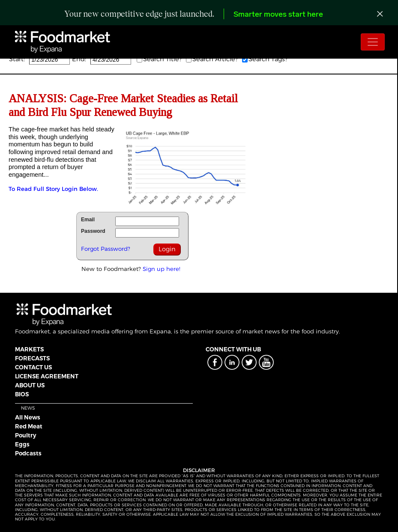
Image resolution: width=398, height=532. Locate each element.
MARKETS (29, 349)
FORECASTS (32, 358)
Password (93, 231)
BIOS (22, 394)
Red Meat (29, 426)
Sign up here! (162, 269)
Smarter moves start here (278, 15)
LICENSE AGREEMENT (47, 376)
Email (88, 220)
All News (28, 417)
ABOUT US (30, 385)
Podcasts (28, 453)
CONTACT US (33, 367)
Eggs (22, 444)
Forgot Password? (106, 249)
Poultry (26, 435)
